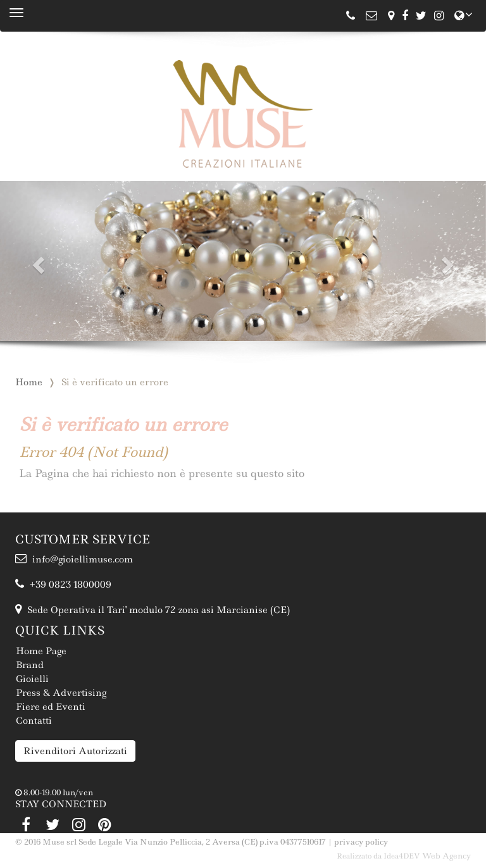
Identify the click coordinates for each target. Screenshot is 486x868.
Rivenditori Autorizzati (75, 751)
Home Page (41, 651)
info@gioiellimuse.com (74, 559)
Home (29, 382)
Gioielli (32, 679)
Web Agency (446, 856)
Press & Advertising (61, 693)
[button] (36, 261)
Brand (30, 665)
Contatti (34, 721)
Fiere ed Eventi (51, 707)
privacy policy (361, 842)
